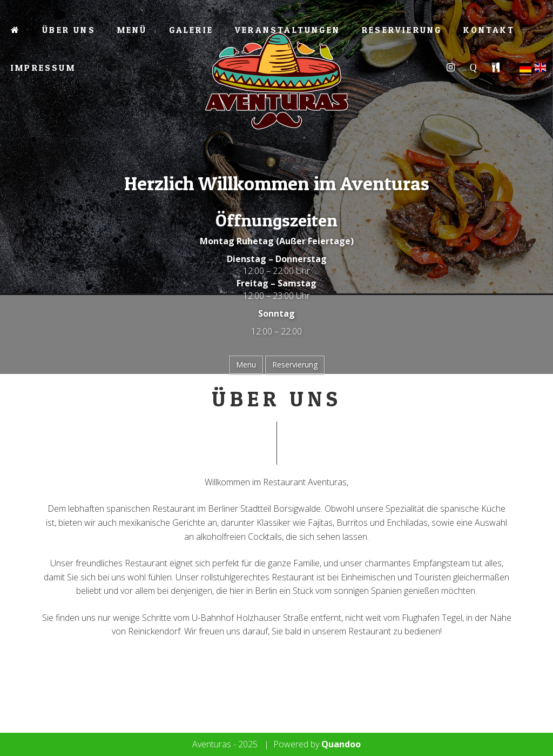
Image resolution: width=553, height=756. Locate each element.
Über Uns (69, 30)
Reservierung (402, 30)
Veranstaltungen (288, 30)
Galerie (191, 30)
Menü (132, 30)
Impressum (43, 68)
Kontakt (489, 30)
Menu (246, 364)
